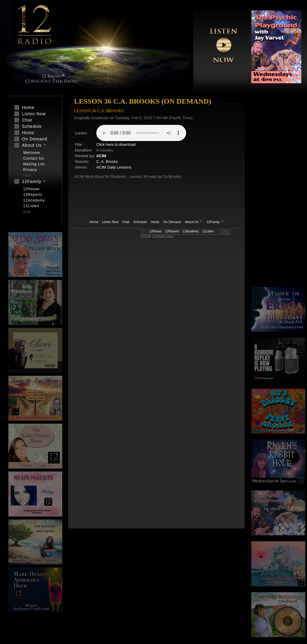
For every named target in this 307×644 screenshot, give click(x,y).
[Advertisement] (276, 192)
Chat (126, 222)
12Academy (191, 231)
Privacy (30, 170)
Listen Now (110, 222)
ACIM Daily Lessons (114, 167)
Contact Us (34, 158)
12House (155, 231)
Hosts (155, 222)
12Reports (172, 231)
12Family (215, 222)
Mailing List (34, 164)
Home (94, 222)
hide (225, 231)
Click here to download (116, 144)
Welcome (32, 153)
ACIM (101, 156)
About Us (194, 222)
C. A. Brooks (107, 162)
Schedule (140, 222)
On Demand (172, 222)
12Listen (208, 231)
